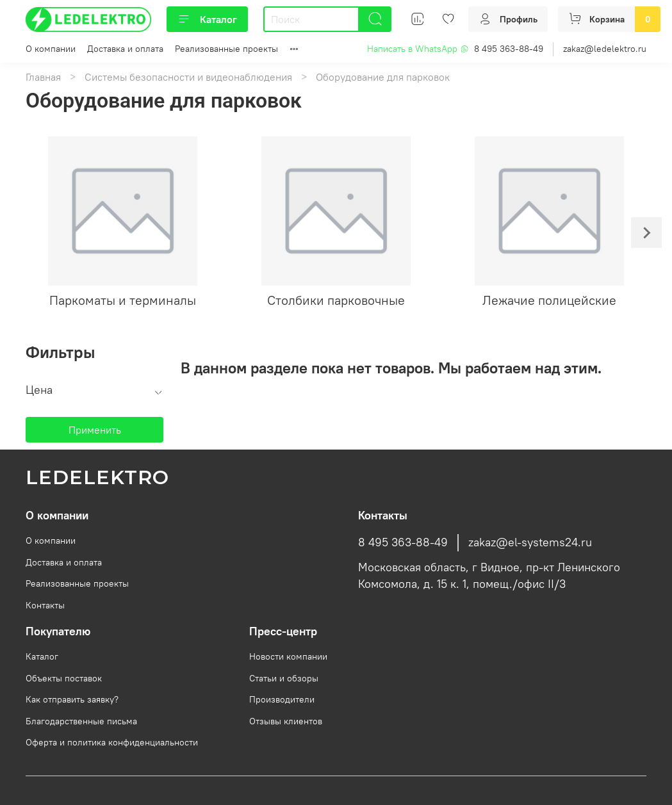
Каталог (207, 19)
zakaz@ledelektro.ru (605, 49)
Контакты (45, 605)
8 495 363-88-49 (509, 49)
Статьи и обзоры (284, 678)
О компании (51, 49)
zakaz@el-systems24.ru (530, 542)
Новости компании (288, 656)
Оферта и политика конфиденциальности (112, 742)
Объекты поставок (64, 678)
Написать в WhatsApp (418, 49)
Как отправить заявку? (72, 699)
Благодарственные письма (81, 721)
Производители (282, 699)
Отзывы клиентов (286, 721)
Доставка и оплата (125, 49)
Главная (43, 77)
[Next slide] (646, 232)
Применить (95, 430)
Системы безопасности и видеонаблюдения (188, 77)
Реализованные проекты (226, 49)
